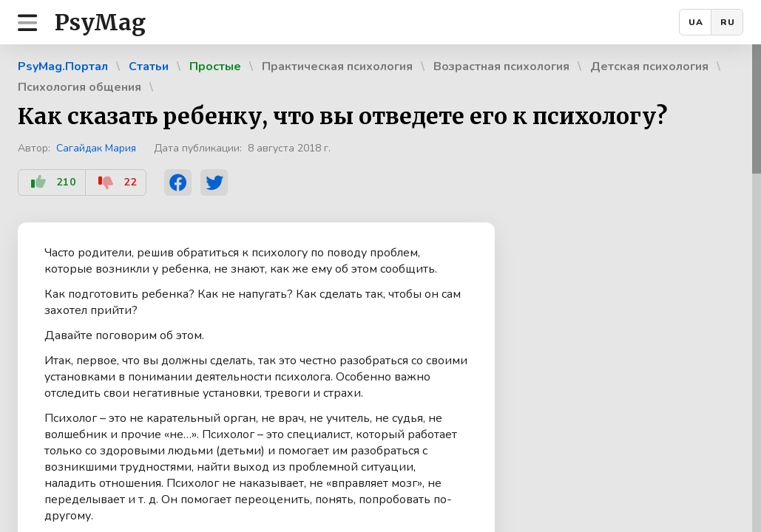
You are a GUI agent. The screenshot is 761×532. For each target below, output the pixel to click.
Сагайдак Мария (96, 148)
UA (696, 22)
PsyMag (100, 22)
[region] (380, 288)
